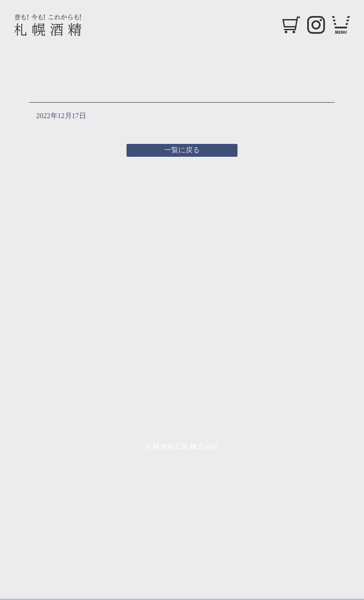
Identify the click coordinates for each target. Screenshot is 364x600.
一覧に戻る (182, 150)
